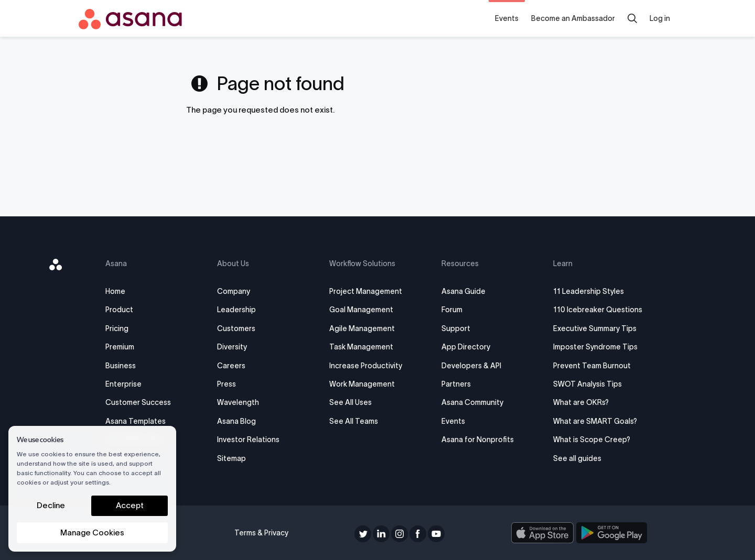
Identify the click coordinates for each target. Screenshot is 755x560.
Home (115, 291)
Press (226, 384)
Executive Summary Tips (595, 328)
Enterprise (123, 384)
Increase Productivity (366, 366)
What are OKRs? (581, 402)
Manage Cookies (92, 532)
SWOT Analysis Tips (587, 384)
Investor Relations (248, 440)
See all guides (577, 458)
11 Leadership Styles (589, 291)
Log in (660, 18)
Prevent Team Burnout (592, 366)
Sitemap (231, 458)
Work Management (362, 384)
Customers (236, 328)
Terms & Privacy (261, 533)
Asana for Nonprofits (478, 440)
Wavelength (238, 402)
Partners (456, 384)
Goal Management (361, 310)
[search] (632, 18)
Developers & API (471, 366)
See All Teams (354, 421)
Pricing (117, 328)
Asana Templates (136, 421)
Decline (51, 505)
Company (234, 291)
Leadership (236, 310)
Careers (231, 366)
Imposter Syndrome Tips (595, 347)
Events (507, 18)
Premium (120, 347)
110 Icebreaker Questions (598, 310)
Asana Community (472, 402)
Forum (452, 310)
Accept (130, 505)
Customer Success (138, 402)
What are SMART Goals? (595, 421)
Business (121, 366)
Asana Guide (463, 291)
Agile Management (362, 328)
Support (456, 328)
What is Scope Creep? (592, 440)
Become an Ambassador (573, 18)
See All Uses (350, 402)
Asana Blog (236, 421)
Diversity (232, 347)
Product (119, 310)
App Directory (466, 347)
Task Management (361, 347)
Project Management (366, 291)
